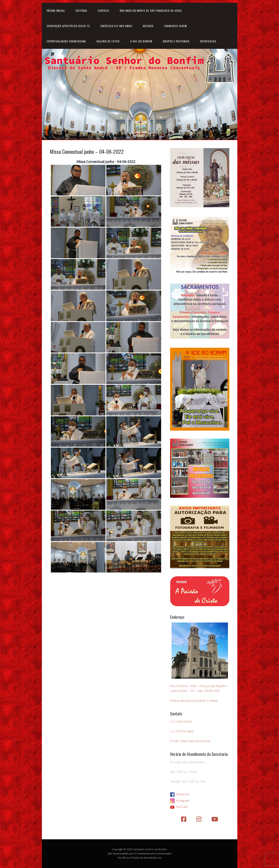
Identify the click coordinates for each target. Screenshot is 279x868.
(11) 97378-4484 (182, 731)
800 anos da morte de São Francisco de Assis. (151, 10)
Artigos (148, 26)
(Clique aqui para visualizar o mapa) (194, 700)
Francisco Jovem (175, 26)
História (81, 10)
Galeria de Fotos (108, 41)
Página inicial (56, 10)
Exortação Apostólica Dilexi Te (68, 26)
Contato (103, 10)
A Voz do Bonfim (141, 41)
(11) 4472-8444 (181, 722)
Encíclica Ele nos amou (116, 26)
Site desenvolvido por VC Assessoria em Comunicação (139, 853)
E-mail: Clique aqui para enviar (190, 741)
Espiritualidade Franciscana (66, 41)
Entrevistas (208, 41)
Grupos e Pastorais (176, 41)
